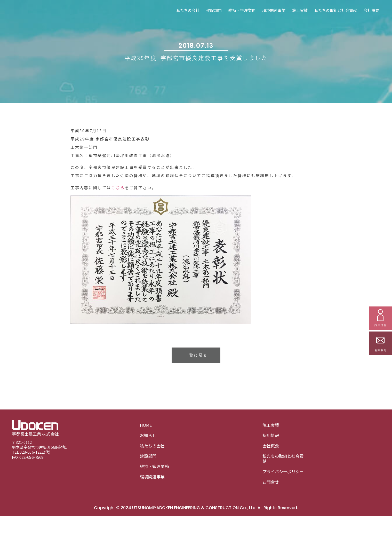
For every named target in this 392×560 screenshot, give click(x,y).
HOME (146, 425)
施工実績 (300, 10)
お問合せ (271, 482)
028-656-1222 (32, 452)
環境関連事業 (274, 10)
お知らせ (148, 435)
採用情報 (271, 435)
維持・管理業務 (242, 10)
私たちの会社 (188, 10)
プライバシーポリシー (283, 471)
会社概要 (371, 10)
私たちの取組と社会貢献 (336, 10)
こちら (118, 231)
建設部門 (214, 10)
